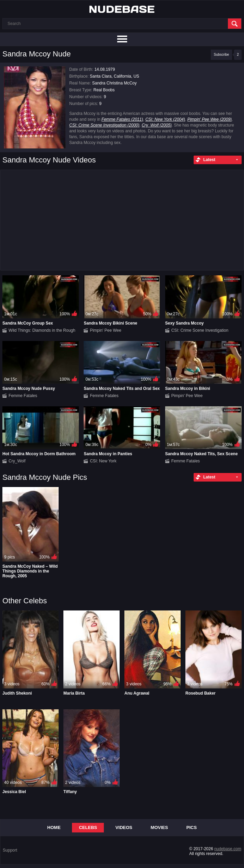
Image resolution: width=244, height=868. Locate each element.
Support (10, 850)
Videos (124, 827)
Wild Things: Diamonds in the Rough (42, 330)
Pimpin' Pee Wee (105, 330)
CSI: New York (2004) (165, 119)
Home (54, 827)
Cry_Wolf (17, 461)
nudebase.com (228, 849)
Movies (160, 827)
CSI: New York (103, 461)
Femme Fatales (23, 396)
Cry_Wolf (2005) (156, 125)
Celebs (88, 827)
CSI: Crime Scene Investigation (200, 330)
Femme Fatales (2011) (122, 119)
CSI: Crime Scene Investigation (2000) (104, 125)
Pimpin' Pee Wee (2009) (210, 119)
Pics (192, 827)
